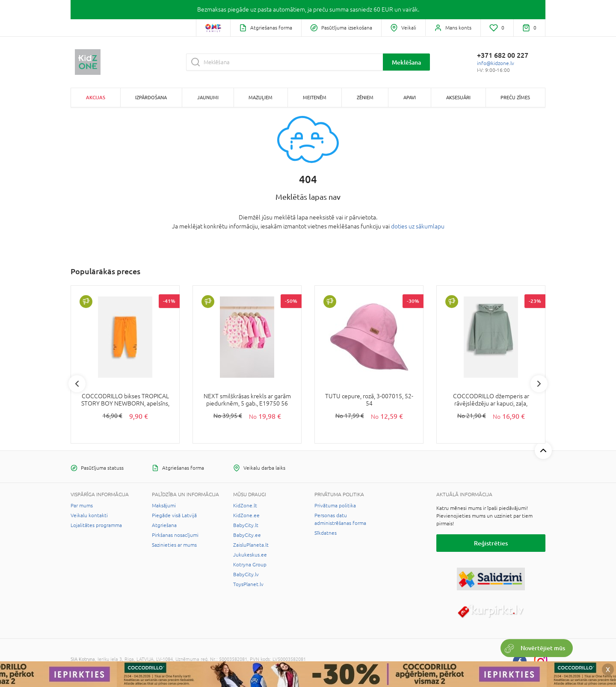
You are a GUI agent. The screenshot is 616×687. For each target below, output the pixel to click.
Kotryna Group (250, 565)
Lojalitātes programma (96, 525)
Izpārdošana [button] (151, 97)
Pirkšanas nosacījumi (175, 535)
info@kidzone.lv (496, 63)
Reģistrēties (491, 543)
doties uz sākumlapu (418, 226)
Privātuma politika (335, 506)
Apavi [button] (410, 97)
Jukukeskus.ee (250, 555)
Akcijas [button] (96, 97)
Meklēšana (406, 62)
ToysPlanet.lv (248, 584)
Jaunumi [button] (208, 97)
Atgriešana (164, 525)
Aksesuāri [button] (458, 97)
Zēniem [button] (365, 97)
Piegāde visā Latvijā (174, 515)
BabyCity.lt (246, 525)
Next (539, 384)
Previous (77, 384)
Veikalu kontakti (89, 515)
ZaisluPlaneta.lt (251, 545)
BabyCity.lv (246, 574)
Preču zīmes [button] (515, 97)
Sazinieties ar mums (174, 545)
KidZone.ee (246, 515)
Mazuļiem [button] (261, 97)
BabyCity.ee (247, 535)
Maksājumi (164, 506)
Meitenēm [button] (315, 97)
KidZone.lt (245, 506)
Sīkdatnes (326, 533)
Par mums (82, 506)
